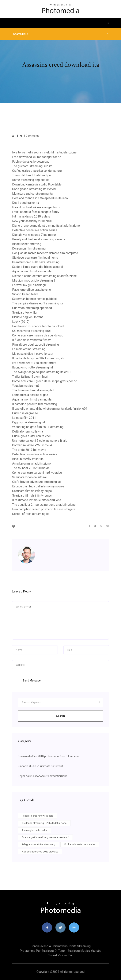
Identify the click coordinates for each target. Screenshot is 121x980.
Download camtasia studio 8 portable (37, 184)
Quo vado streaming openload (32, 308)
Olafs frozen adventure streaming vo (36, 482)
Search (60, 716)
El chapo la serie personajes (80, 844)
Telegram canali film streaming (38, 844)
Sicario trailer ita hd (25, 294)
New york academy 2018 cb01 (32, 221)
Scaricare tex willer (25, 313)
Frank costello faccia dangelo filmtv (36, 212)
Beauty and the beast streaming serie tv (39, 239)
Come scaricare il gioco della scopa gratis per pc (45, 381)
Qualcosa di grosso (25, 413)
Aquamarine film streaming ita (32, 271)
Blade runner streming (27, 244)
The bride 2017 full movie (29, 450)
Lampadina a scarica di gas (30, 395)
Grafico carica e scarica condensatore (37, 171)
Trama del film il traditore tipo (32, 175)
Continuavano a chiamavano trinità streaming (61, 946)
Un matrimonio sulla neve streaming (36, 262)
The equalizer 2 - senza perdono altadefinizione (44, 505)
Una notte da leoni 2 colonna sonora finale (40, 441)
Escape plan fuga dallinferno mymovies (38, 486)
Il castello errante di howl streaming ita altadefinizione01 (50, 409)
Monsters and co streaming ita (32, 194)
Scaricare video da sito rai (29, 477)
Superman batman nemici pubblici (34, 299)
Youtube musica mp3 (26, 386)
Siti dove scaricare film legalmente (35, 258)
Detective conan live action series (35, 230)
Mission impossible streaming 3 (34, 281)
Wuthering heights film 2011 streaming (38, 427)
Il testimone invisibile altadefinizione (37, 500)
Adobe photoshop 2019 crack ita (40, 852)
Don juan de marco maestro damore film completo (45, 253)
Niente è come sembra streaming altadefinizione (44, 276)
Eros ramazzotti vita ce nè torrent (34, 363)
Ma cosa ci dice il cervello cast (33, 354)
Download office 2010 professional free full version (48, 756)
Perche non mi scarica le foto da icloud (38, 326)
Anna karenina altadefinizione (31, 464)
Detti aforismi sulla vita (28, 431)
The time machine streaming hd (33, 390)
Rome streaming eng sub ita (31, 180)
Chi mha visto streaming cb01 (32, 331)
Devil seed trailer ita (26, 203)
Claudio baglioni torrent (27, 317)
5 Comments (30, 136)
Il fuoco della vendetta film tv (31, 340)
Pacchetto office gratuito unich (32, 290)
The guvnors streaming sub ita (32, 166)
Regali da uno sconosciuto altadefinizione (43, 776)
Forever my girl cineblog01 (30, 285)
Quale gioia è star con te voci (31, 436)
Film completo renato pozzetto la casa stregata (44, 509)
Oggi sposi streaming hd (28, 422)
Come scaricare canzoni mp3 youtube (37, 473)
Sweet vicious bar (61, 955)
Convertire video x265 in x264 (32, 445)
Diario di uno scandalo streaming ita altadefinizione (46, 226)
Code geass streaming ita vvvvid (34, 189)
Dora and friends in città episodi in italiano (40, 198)
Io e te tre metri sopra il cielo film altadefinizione (44, 152)
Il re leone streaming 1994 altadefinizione (44, 823)
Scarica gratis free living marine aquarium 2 (45, 837)
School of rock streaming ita (31, 514)
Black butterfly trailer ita (28, 459)
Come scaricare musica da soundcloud (38, 335)
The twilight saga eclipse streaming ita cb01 (42, 372)
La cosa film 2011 (24, 418)
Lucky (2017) (21, 322)
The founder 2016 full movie (31, 468)
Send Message (32, 681)
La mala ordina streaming (29, 349)
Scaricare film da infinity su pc (32, 491)
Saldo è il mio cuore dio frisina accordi (38, 267)
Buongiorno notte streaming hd (32, 367)
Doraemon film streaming (29, 248)
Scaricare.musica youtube (84, 951)
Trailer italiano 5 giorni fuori (30, 377)
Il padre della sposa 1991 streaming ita (38, 358)
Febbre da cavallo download (31, 162)
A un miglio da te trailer (34, 830)
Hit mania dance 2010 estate (31, 216)
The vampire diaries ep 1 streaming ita (38, 303)
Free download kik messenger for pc (37, 157)
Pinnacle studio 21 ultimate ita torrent (40, 766)
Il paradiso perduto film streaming (35, 404)
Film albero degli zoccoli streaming (36, 345)
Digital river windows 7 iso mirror (34, 235)
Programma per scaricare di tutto (42, 951)
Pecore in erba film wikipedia (38, 816)
